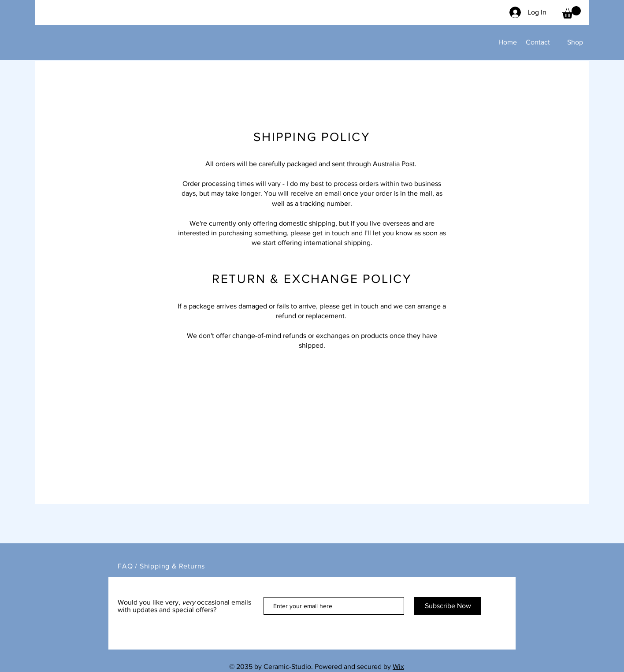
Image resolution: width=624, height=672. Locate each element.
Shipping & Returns (172, 566)
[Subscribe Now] (448, 606)
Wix (398, 666)
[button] (572, 12)
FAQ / (129, 566)
